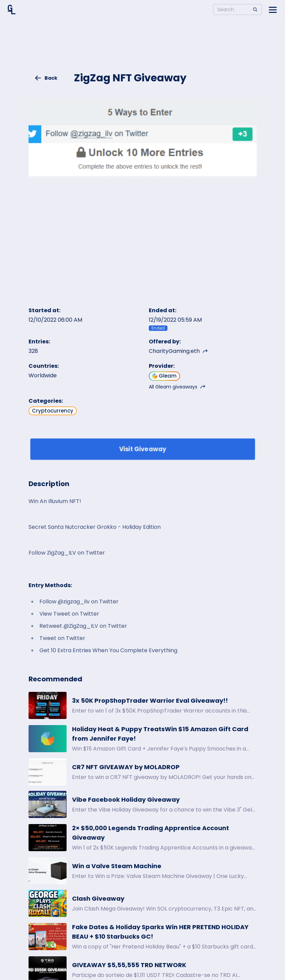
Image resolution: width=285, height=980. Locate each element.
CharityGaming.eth (178, 351)
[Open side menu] (273, 9)
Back (46, 78)
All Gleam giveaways (177, 387)
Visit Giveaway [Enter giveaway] (142, 449)
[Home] (12, 9)
